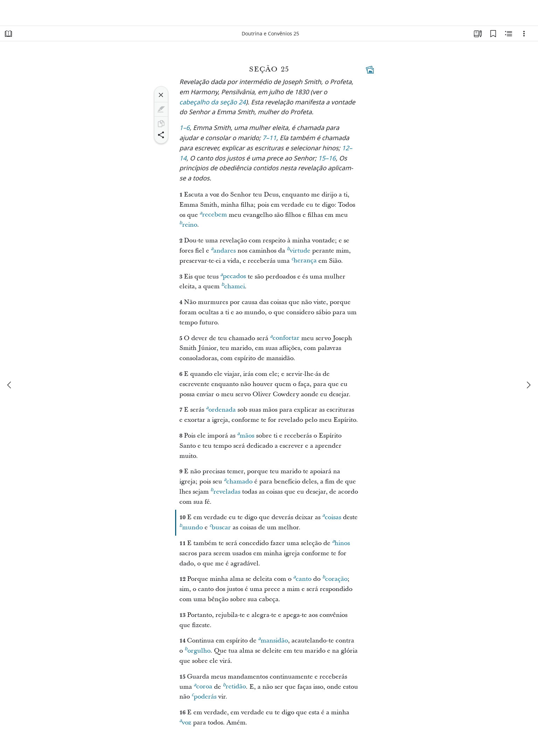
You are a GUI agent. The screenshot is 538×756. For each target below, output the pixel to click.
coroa (203, 686)
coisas (332, 516)
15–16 (327, 159)
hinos (341, 542)
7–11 (269, 139)
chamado (238, 481)
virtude (299, 250)
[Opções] (524, 34)
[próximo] (528, 385)
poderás (204, 696)
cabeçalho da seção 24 (213, 103)
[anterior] (10, 385)
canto (302, 578)
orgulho (198, 650)
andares (223, 250)
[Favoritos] (493, 34)
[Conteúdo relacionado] (509, 34)
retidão (234, 686)
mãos (246, 435)
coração (335, 578)
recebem (213, 214)
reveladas (225, 491)
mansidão (273, 640)
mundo (191, 527)
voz (185, 722)
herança (304, 260)
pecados (233, 275)
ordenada (221, 409)
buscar (220, 527)
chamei (233, 286)
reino (188, 224)
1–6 (185, 128)
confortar (285, 337)
